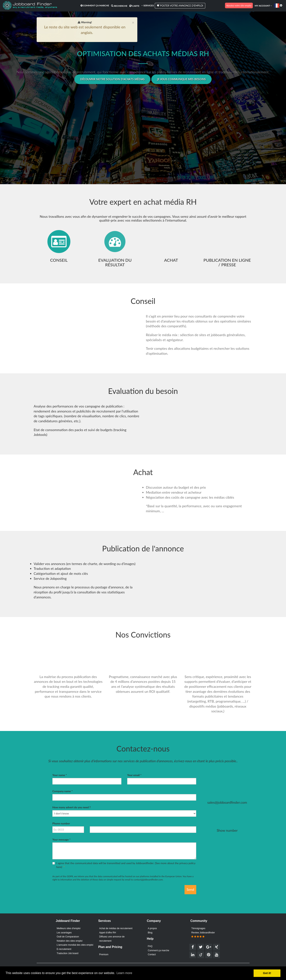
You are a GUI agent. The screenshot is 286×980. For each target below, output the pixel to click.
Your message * (61, 839)
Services (148, 5)
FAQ (150, 946)
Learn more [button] (124, 973)
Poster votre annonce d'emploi (180, 6)
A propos (152, 928)
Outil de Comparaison (68, 937)
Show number (227, 830)
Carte (134, 6)
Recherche (119, 6)
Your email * (134, 775)
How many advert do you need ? (72, 807)
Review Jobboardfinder (203, 935)
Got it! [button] (267, 973)
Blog (150, 933)
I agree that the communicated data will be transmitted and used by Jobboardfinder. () (124, 865)
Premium (104, 954)
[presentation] (82, 893)
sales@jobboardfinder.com (227, 802)
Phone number (61, 823)
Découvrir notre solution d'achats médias (112, 79)
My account (263, 6)
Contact (152, 954)
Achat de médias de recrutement (116, 928)
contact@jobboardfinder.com (148, 880)
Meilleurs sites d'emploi (69, 928)
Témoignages (198, 928)
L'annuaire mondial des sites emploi (75, 945)
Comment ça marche (95, 5)
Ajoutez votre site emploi (239, 5)
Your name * (60, 775)
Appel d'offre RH (108, 933)
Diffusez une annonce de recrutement (112, 939)
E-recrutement (64, 949)
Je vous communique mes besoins (181, 79)
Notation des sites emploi (70, 941)
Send (190, 889)
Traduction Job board (68, 953)
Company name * (63, 791)
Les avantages (64, 933)
